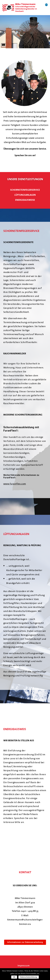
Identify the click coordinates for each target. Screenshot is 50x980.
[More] (46, 5)
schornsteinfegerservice (25, 190)
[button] (25, 942)
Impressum (24, 965)
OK (14, 977)
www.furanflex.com (15, 484)
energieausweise (25, 200)
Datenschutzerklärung (29, 977)
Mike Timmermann (25, 4)
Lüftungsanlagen (25, 195)
